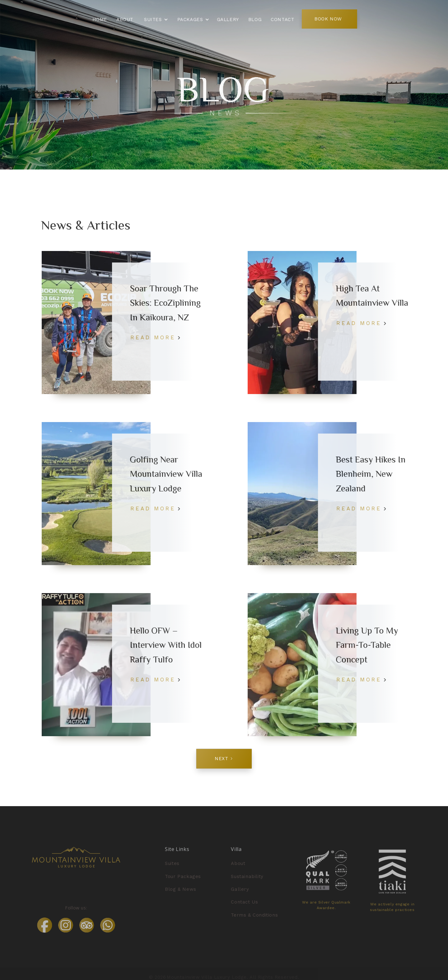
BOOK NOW (326, 19)
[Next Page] (224, 759)
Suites (172, 871)
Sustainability (247, 884)
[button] (156, 20)
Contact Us (244, 909)
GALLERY (228, 19)
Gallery (240, 897)
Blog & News (181, 897)
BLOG (254, 19)
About (126, 19)
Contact (282, 19)
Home (102, 19)
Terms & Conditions (254, 922)
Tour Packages (183, 884)
